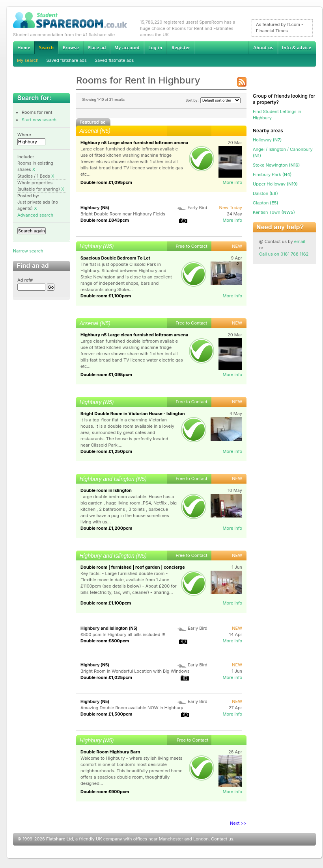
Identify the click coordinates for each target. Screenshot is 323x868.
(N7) (267, 140)
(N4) (272, 174)
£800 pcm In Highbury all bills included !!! (123, 634)
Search (46, 48)
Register (181, 48)
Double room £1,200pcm (106, 528)
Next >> (238, 823)
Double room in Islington (106, 490)
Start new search (39, 120)
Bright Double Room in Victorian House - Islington (133, 414)
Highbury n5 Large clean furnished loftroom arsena (134, 143)
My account (127, 48)
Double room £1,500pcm (106, 714)
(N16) (276, 165)
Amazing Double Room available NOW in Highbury (132, 708)
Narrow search (28, 251)
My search (28, 60)
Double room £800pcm (105, 641)
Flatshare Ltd (60, 839)
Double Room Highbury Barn (110, 752)
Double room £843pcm (105, 220)
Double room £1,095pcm (106, 182)
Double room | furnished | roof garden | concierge (133, 567)
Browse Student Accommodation (71, 48)
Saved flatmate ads (114, 60)
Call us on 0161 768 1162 (284, 254)
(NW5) (274, 212)
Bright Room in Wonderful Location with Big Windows (135, 671)
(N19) (275, 184)
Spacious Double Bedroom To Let (115, 258)
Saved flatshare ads (67, 60)
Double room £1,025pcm (106, 677)
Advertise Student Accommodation (97, 48)
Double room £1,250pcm (106, 451)
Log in (155, 48)
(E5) (266, 203)
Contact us (222, 839)
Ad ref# (25, 280)
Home (24, 48)
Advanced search (35, 215)
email (300, 241)
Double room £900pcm (105, 792)
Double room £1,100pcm (106, 296)
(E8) (265, 193)
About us (263, 48)
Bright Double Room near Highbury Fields (123, 214)
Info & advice (297, 48)
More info (232, 182)
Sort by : (213, 100)
